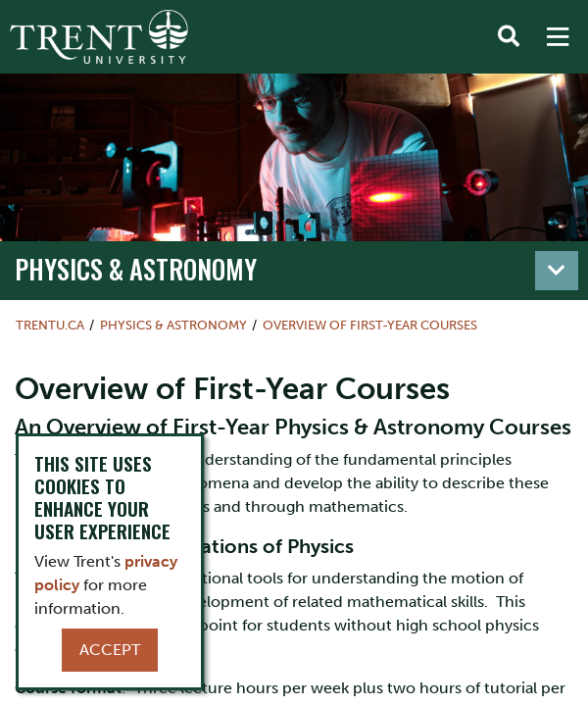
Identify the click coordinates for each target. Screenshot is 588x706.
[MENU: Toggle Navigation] (558, 37)
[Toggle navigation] (557, 271)
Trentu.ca (50, 325)
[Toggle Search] (509, 37)
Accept (110, 650)
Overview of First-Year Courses (370, 325)
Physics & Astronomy (136, 269)
